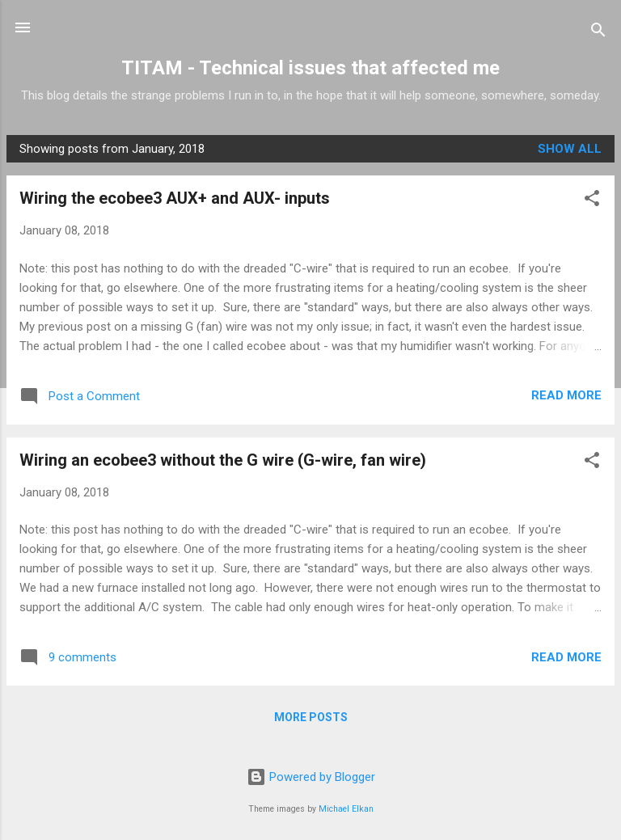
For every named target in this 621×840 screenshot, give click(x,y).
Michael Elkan (346, 809)
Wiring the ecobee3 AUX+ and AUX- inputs (175, 198)
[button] (592, 201)
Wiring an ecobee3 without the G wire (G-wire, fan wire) (223, 460)
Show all (570, 149)
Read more (566, 395)
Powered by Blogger (311, 777)
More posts (311, 717)
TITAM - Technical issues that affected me (310, 68)
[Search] (598, 33)
